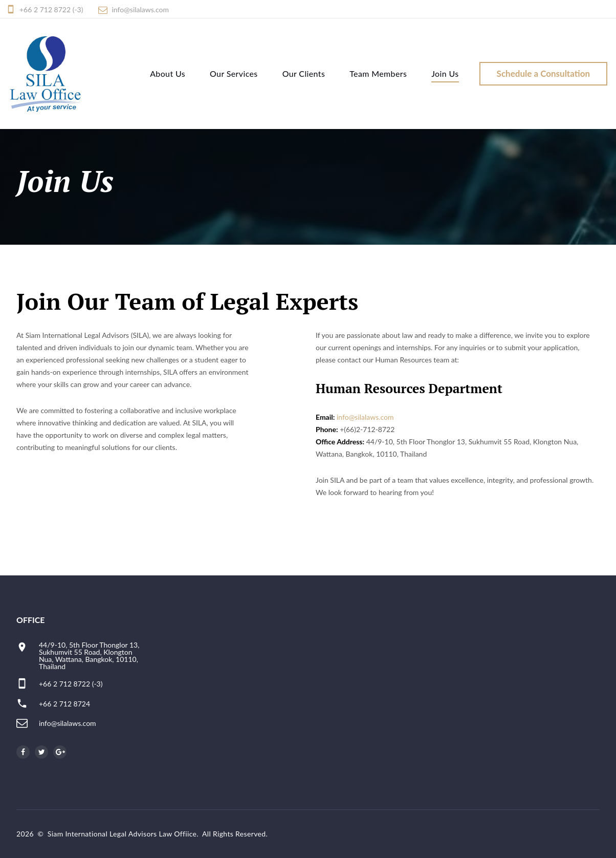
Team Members (378, 73)
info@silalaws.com (140, 10)
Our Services (233, 73)
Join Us (445, 73)
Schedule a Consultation (543, 73)
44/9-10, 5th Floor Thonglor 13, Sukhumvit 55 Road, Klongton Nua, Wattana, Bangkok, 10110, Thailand (89, 656)
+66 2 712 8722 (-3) (51, 10)
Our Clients (303, 73)
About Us (167, 73)
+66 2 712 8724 (64, 704)
